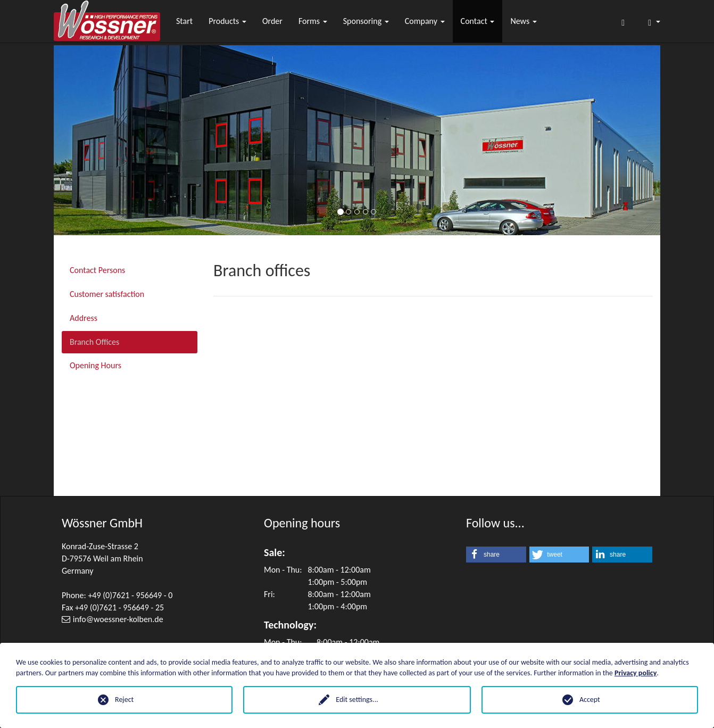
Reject (124, 700)
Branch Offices (94, 342)
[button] (496, 555)
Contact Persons (97, 270)
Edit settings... (357, 700)
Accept (590, 700)
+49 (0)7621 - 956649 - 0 (130, 595)
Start (184, 21)
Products (227, 21)
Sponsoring (366, 21)
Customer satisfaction (107, 294)
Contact (478, 21)
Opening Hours (96, 365)
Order (272, 21)
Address (84, 318)
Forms (313, 21)
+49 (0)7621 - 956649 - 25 (119, 607)
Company (425, 21)
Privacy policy (636, 673)
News (523, 21)
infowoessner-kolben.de (118, 619)
